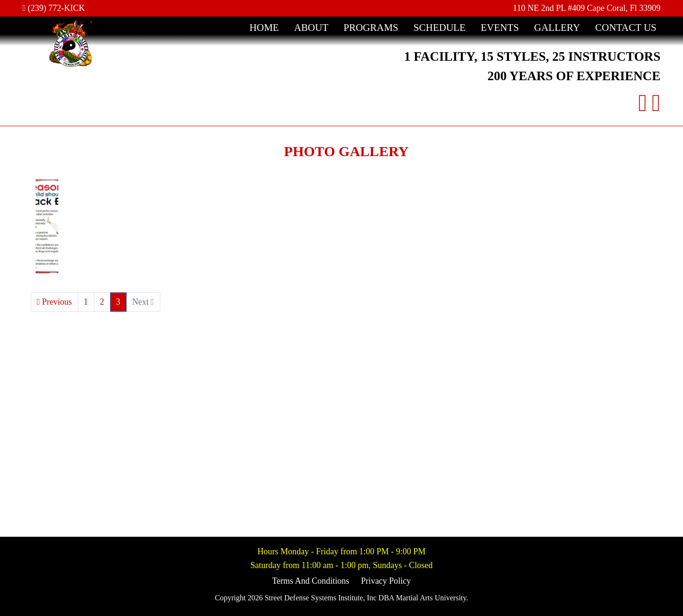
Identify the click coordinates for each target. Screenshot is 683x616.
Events (500, 28)
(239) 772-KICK (54, 8)
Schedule (440, 28)
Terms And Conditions (311, 581)
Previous (55, 302)
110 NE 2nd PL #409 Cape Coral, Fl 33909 (586, 8)
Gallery (557, 28)
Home (264, 28)
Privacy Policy (386, 581)
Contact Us (626, 28)
